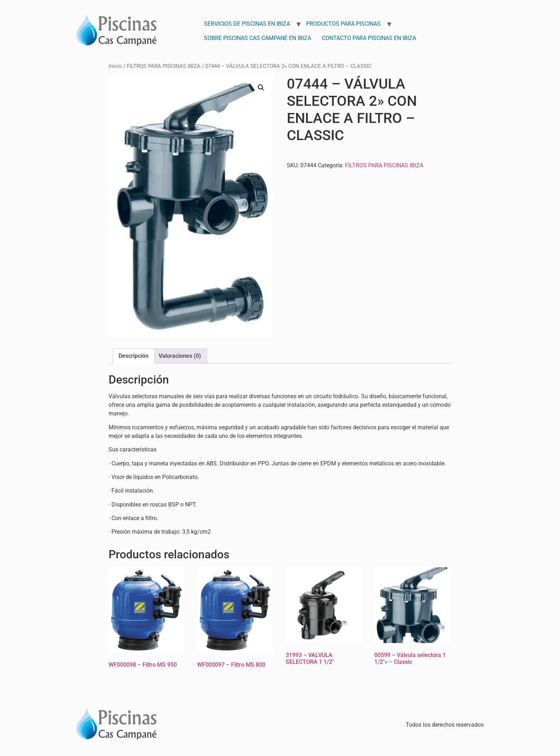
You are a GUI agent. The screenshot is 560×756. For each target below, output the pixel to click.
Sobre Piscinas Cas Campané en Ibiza (257, 38)
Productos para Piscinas (343, 24)
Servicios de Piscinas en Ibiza (247, 24)
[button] (261, 88)
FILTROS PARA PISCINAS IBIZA (164, 66)
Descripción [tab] (134, 356)
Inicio (115, 66)
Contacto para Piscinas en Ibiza (369, 38)
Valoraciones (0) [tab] (180, 356)
